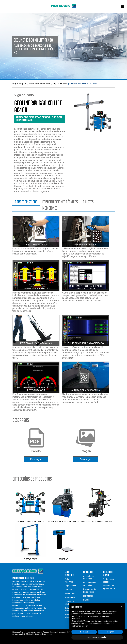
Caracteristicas (26, 202)
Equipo (24, 84)
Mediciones (50, 208)
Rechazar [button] (84, 632)
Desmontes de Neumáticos (97, 520)
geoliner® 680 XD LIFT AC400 (82, 84)
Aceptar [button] (110, 632)
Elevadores (30, 558)
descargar (36, 459)
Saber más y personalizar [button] (97, 637)
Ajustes (88, 202)
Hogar (15, 84)
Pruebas (63, 558)
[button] (122, 607)
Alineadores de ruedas (40, 84)
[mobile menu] (123, 7)
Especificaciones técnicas (60, 202)
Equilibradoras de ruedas (63, 520)
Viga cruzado (59, 84)
